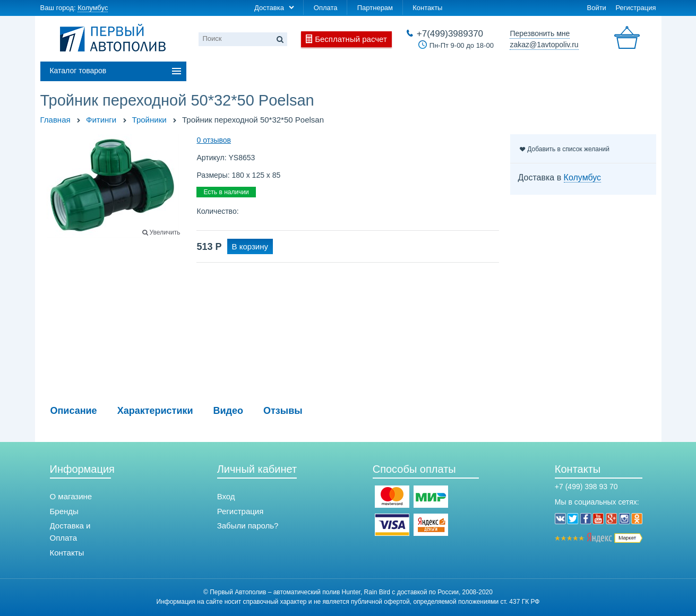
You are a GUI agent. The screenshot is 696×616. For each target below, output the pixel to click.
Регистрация (636, 8)
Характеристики (155, 411)
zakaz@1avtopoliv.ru (544, 45)
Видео (229, 411)
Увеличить (165, 232)
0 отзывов (214, 140)
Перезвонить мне (540, 33)
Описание (74, 411)
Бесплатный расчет (351, 39)
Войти (596, 8)
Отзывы (283, 411)
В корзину (250, 246)
